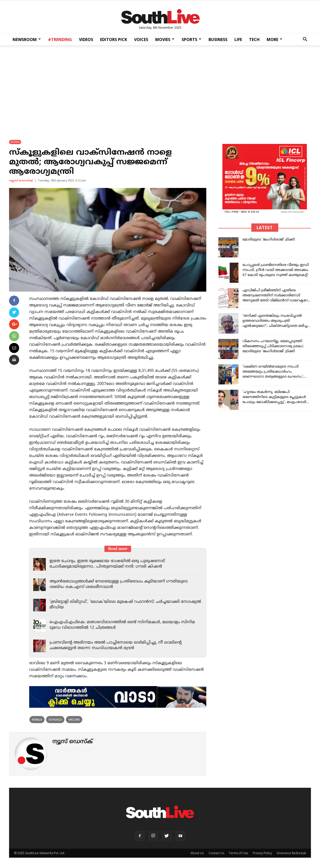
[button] (305, 40)
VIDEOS (86, 40)
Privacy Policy (262, 853)
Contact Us (216, 853)
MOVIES (165, 40)
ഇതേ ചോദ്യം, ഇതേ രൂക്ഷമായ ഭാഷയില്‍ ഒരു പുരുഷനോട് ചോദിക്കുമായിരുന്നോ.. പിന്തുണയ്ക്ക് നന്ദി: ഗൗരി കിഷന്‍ (111, 564)
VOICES (141, 40)
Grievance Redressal (291, 853)
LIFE (238, 40)
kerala (37, 719)
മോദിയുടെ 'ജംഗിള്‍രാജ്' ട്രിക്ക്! (269, 240)
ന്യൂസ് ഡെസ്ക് (21, 181)
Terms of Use (238, 853)
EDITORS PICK (114, 40)
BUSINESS (218, 40)
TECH (254, 40)
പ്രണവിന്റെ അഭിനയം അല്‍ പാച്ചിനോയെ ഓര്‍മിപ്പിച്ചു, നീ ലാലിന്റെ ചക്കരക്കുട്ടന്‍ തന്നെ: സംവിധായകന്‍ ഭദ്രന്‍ (118, 645)
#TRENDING (60, 40)
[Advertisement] (160, 89)
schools (55, 719)
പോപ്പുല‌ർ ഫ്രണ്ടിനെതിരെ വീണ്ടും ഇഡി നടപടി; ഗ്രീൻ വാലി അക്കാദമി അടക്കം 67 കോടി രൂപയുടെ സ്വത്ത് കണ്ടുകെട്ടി (276, 270)
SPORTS (191, 40)
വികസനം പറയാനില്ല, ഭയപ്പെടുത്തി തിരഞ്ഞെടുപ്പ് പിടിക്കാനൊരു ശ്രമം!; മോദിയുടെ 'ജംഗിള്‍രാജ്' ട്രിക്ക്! (273, 346)
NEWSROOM (27, 40)
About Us (197, 853)
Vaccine (74, 719)
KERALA (15, 142)
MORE (274, 40)
